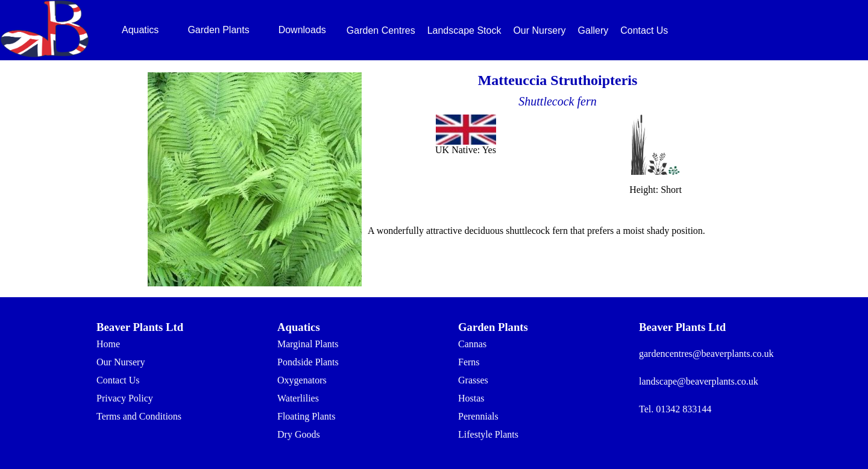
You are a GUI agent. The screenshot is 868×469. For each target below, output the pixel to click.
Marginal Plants (308, 344)
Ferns (469, 362)
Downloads (302, 30)
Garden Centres (381, 30)
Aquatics (140, 30)
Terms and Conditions (139, 416)
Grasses (473, 380)
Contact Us (644, 30)
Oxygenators (302, 380)
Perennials (478, 416)
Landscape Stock (464, 30)
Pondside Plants (308, 362)
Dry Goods (299, 434)
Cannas (472, 344)
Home (108, 344)
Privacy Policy (125, 398)
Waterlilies (298, 398)
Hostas (471, 398)
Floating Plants (306, 416)
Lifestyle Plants (488, 434)
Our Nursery (539, 30)
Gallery (593, 30)
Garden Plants (218, 30)
